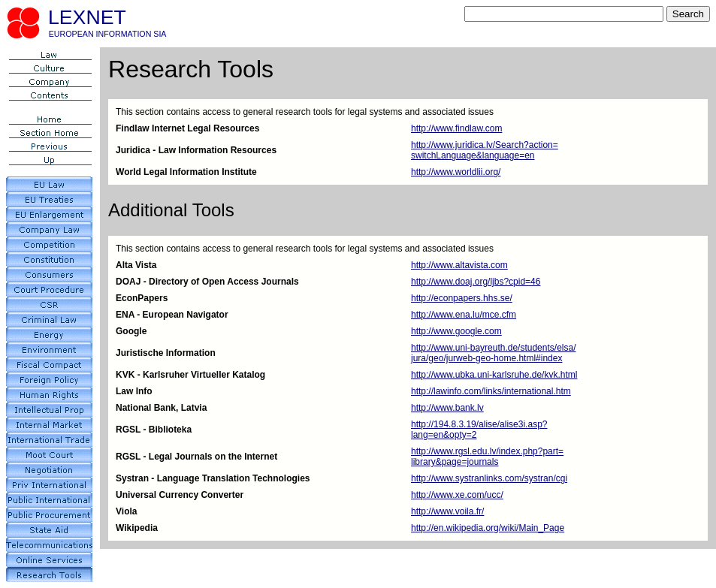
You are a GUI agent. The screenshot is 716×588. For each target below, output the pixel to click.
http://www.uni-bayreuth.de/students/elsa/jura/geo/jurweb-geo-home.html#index (493, 353)
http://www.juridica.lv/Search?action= (485, 145)
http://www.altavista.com (459, 265)
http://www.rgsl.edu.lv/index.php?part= (487, 451)
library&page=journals (455, 462)
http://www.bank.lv (447, 408)
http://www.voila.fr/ (447, 511)
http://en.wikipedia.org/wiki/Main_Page (488, 528)
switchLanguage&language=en (473, 155)
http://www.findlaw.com (456, 128)
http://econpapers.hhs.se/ (462, 298)
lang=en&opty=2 (444, 435)
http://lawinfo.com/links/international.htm (491, 391)
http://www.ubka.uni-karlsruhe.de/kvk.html (494, 375)
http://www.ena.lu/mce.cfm (464, 315)
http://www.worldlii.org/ (456, 172)
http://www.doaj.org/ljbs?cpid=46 (476, 282)
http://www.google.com (456, 331)
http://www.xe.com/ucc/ (457, 495)
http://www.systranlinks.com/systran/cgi (489, 478)
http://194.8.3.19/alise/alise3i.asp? (479, 424)
